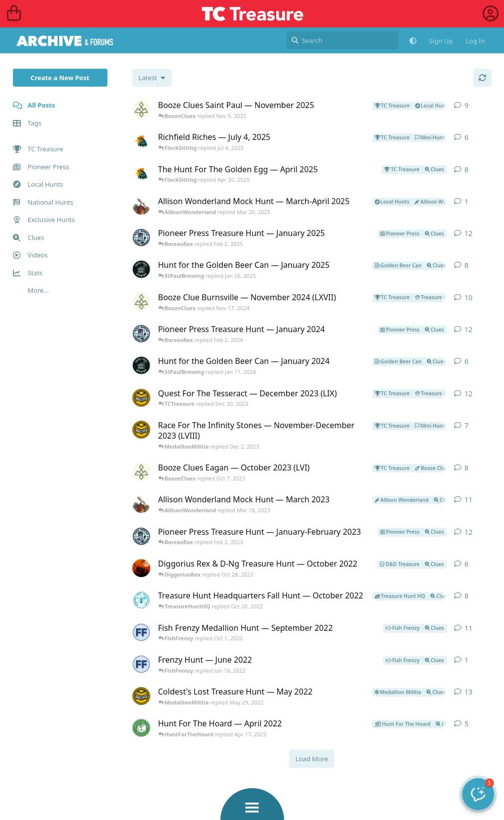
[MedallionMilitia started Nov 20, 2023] (141, 430)
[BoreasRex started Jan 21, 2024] (141, 334)
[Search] (342, 40)
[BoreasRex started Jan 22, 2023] (141, 536)
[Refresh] (483, 78)
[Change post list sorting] (152, 78)
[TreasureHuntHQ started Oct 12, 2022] (141, 600)
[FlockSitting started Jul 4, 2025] (141, 141)
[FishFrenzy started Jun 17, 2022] (141, 664)
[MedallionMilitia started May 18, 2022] (141, 696)
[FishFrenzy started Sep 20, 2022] (141, 632)
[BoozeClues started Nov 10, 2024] (141, 302)
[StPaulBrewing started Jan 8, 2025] (141, 269)
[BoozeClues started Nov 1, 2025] (141, 110)
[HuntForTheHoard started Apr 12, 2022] (141, 728)
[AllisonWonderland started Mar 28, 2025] (141, 206)
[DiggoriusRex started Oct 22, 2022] (141, 568)
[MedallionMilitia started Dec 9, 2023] (141, 398)
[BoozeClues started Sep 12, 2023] (141, 472)
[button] (478, 794)
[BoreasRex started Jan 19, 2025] (141, 237)
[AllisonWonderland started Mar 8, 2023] (141, 504)
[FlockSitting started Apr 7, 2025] (141, 174)
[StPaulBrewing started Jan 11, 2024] (141, 365)
